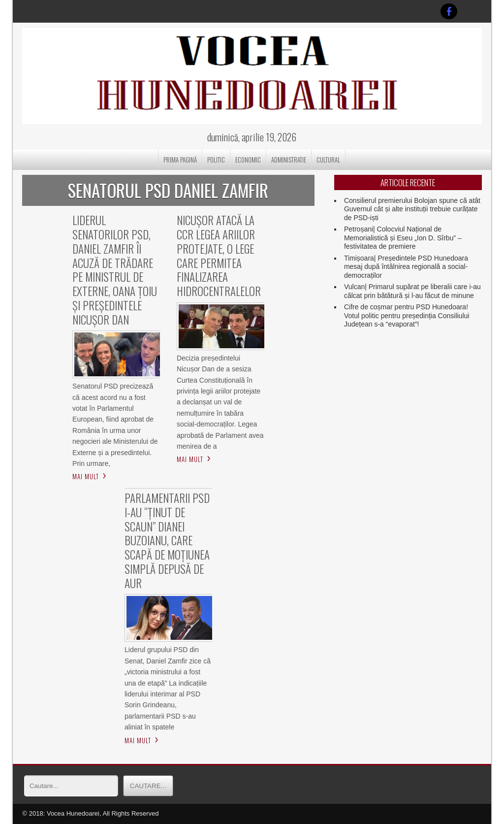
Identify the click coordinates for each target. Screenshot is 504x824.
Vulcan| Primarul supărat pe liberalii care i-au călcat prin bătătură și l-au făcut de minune (412, 291)
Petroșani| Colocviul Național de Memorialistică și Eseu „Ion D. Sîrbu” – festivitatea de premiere (403, 238)
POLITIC (216, 160)
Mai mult (86, 476)
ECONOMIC (248, 160)
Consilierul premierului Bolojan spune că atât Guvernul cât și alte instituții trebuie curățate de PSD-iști (412, 209)
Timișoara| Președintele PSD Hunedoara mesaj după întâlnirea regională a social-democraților (406, 267)
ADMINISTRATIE (289, 160)
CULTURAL (328, 160)
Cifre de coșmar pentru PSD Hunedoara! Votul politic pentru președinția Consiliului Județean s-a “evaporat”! (407, 315)
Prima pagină (180, 160)
